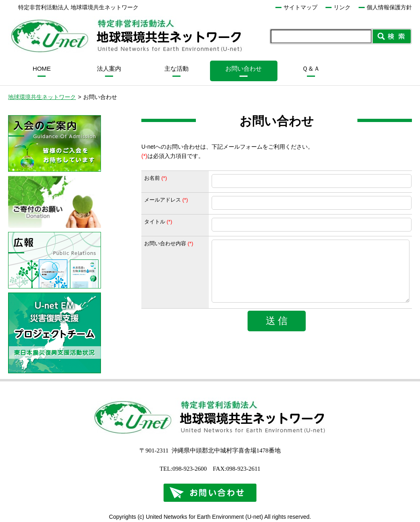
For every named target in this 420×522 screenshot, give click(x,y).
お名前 (152, 178)
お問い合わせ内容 (165, 243)
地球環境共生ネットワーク (42, 97)
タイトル (155, 222)
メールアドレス (163, 200)
